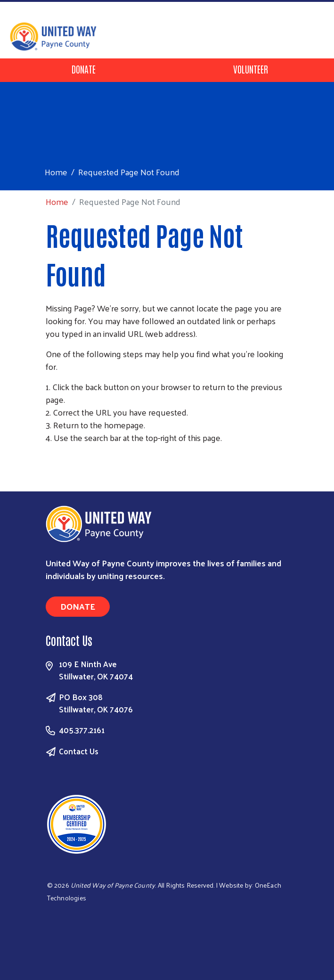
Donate (84, 69)
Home (56, 172)
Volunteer (251, 69)
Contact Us (79, 751)
